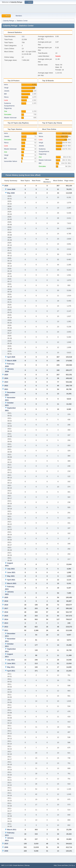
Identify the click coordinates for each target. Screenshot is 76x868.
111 (23, 36)
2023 (6, 382)
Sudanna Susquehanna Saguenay (9, 106)
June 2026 (11, 189)
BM (5, 94)
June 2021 (11, 572)
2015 (6, 616)
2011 (6, 630)
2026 (6, 186)
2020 (6, 597)
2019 (6, 601)
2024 (6, 378)
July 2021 (11, 569)
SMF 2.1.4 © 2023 (7, 865)
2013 (6, 623)
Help (55, 865)
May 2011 (11, 667)
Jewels (7, 91)
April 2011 (11, 671)
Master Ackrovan (10, 118)
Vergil (6, 88)
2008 (6, 851)
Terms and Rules (63, 865)
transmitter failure (11, 161)
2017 (6, 608)
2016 (6, 612)
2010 (6, 844)
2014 (6, 619)
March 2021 (12, 583)
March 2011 (12, 830)
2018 (6, 605)
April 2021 (11, 580)
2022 (6, 386)
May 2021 (11, 576)
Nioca (6, 97)
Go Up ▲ (72, 865)
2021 (6, 389)
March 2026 (12, 361)
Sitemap (27, 865)
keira (6, 85)
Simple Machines (18, 865)
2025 (6, 375)
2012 (6, 627)
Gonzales (8, 114)
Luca (6, 100)
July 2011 (11, 660)
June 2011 (11, 663)
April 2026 (11, 357)
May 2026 (11, 193)
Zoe (6, 111)
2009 (6, 847)
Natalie (58, 56)
